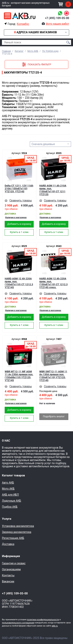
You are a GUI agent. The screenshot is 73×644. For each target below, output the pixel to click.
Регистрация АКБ (13, 538)
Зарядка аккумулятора (17, 532)
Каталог (19, 51)
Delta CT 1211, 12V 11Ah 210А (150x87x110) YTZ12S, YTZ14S (19, 189)
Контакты (8, 575)
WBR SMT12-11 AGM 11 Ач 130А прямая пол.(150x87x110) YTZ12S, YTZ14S (53, 376)
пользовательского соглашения (18, 623)
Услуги (7, 519)
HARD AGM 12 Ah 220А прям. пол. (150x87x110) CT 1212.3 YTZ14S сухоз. (54, 283)
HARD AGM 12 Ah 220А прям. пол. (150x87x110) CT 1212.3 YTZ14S (19, 283)
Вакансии (8, 581)
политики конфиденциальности (43, 620)
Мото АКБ (33, 51)
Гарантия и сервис (14, 563)
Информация (11, 556)
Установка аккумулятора (18, 526)
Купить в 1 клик (19, 232)
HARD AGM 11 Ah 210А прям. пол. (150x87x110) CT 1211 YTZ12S (53, 190)
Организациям (11, 569)
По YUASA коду (50, 51)
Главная (6, 51)
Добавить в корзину (19, 224)
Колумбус (23, 24)
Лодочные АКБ (11, 501)
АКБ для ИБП (10, 495)
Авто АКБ (8, 483)
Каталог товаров (13, 475)
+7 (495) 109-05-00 (57, 18)
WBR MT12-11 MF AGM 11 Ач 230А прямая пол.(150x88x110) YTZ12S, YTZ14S (19, 376)
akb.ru (55, 626)
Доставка (8, 544)
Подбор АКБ (10, 507)
